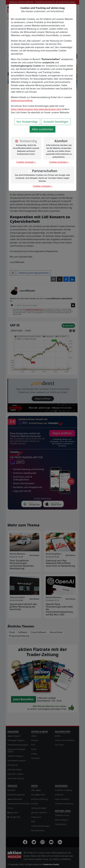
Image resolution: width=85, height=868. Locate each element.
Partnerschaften (45, 171)
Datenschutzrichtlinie (22, 101)
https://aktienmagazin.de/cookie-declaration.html (36, 109)
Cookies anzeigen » (26, 162)
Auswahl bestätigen (56, 122)
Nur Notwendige (27, 122)
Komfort (61, 141)
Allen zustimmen (43, 129)
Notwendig (28, 141)
